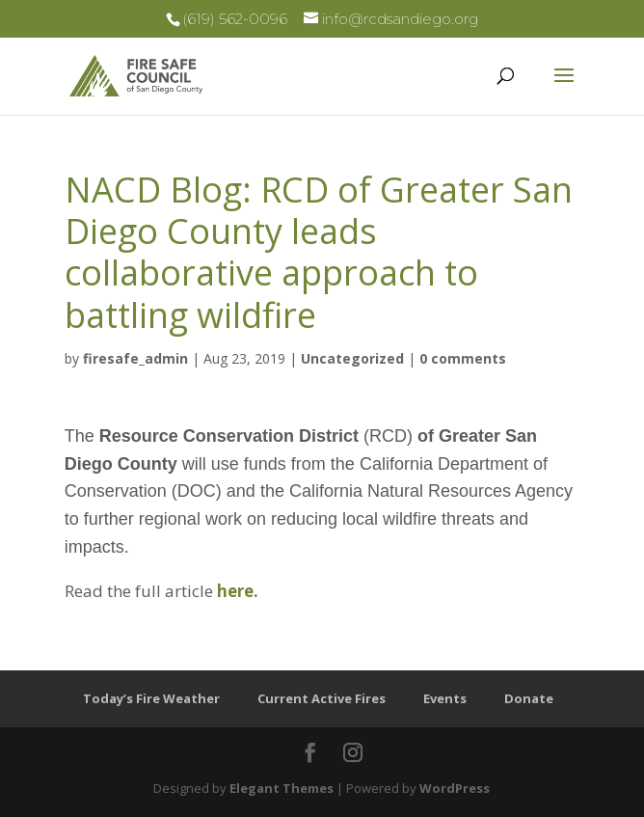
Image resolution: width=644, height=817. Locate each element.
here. (240, 591)
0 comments (463, 358)
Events (445, 698)
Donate (529, 698)
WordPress (455, 788)
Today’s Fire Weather (151, 698)
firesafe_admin (135, 358)
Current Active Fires (322, 698)
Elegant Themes (282, 788)
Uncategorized (352, 358)
